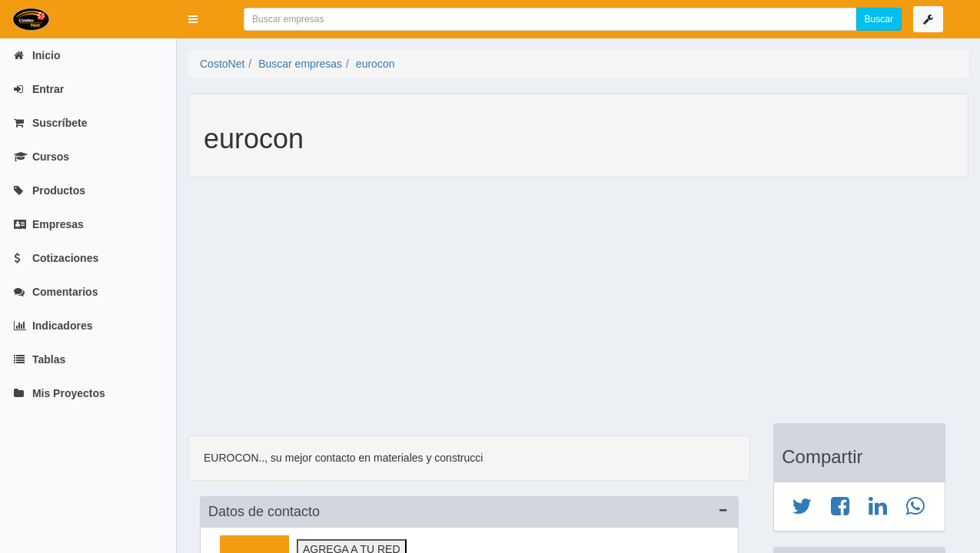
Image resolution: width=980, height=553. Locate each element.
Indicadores (53, 326)
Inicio (37, 55)
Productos (50, 190)
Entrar (39, 89)
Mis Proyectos (60, 393)
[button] (193, 19)
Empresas (49, 224)
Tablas (40, 359)
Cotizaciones (56, 258)
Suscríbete (50, 123)
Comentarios (56, 292)
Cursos (42, 157)
